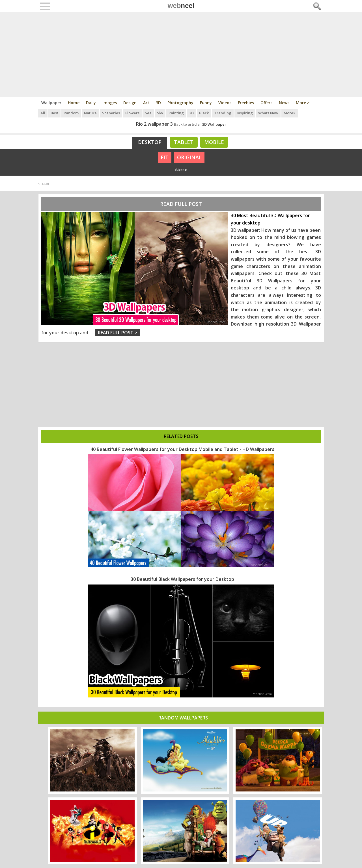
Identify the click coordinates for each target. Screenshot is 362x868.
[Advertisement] (181, 54)
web (181, 6)
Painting (176, 113)
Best (54, 113)
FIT (165, 157)
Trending (223, 113)
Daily (91, 103)
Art (146, 103)
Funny (206, 103)
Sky (160, 113)
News (284, 103)
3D (158, 103)
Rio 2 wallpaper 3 (154, 124)
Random (71, 113)
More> (290, 113)
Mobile (214, 142)
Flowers (132, 113)
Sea (148, 113)
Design (130, 103)
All (43, 113)
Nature (90, 113)
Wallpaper (51, 103)
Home (74, 103)
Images (110, 103)
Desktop (150, 142)
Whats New (268, 113)
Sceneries (111, 113)
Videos (225, 103)
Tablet (184, 142)
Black (204, 113)
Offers (266, 103)
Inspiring (245, 113)
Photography (180, 103)
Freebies (246, 103)
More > (303, 103)
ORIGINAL (189, 157)
